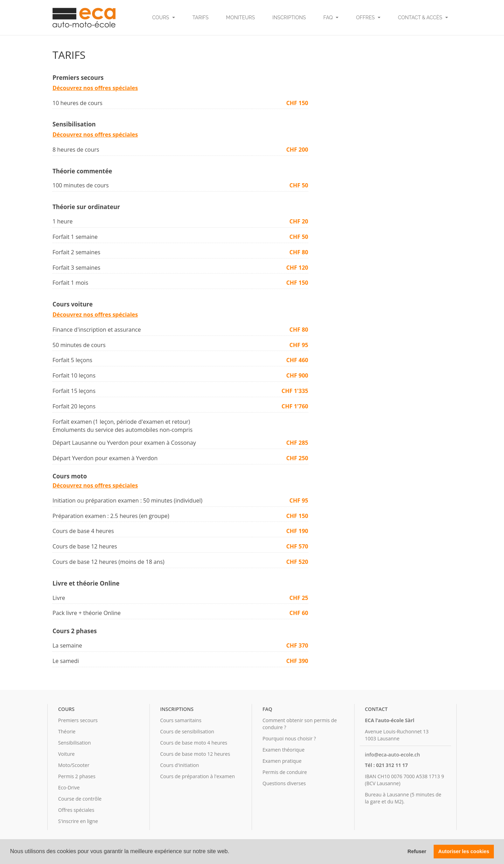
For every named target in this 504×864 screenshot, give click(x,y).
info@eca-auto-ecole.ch (393, 755)
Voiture (66, 754)
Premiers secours (78, 720)
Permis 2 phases (77, 776)
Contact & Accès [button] (423, 18)
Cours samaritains (181, 720)
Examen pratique (282, 761)
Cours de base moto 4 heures (194, 743)
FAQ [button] (331, 18)
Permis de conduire (285, 772)
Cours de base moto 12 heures (195, 754)
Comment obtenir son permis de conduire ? (300, 724)
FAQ (267, 709)
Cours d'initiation (180, 765)
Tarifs (201, 18)
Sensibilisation (74, 743)
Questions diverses (284, 783)
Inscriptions (289, 18)
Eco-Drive (69, 787)
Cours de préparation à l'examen (198, 776)
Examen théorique (283, 750)
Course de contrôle (80, 799)
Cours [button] (164, 18)
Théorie (67, 731)
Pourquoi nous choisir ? (289, 738)
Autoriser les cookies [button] (464, 851)
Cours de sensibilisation (187, 731)
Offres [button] (368, 18)
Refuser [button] (417, 851)
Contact (376, 709)
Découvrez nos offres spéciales (95, 88)
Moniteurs (240, 18)
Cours (66, 709)
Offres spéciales (76, 810)
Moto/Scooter (74, 765)
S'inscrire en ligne (78, 821)
